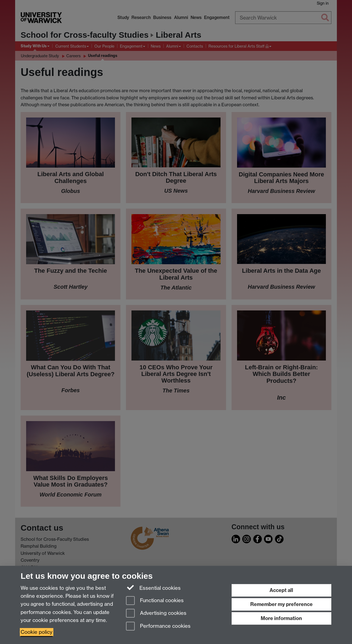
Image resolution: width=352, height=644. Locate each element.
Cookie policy (37, 632)
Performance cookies (158, 627)
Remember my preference (281, 604)
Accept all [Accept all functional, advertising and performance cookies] (281, 590)
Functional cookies (155, 601)
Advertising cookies (156, 614)
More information (281, 618)
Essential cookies (153, 588)
